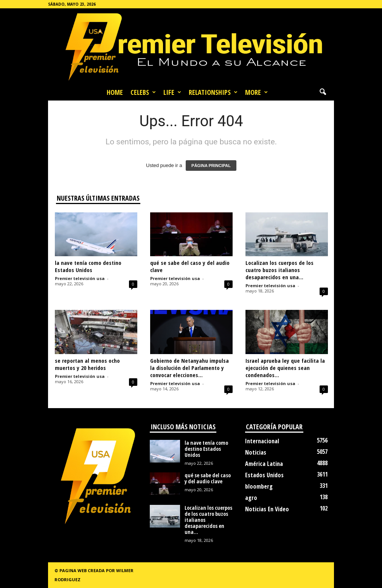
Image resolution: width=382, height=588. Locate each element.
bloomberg (259, 486)
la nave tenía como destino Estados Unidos (88, 266)
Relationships (213, 92)
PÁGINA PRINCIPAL (211, 166)
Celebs (143, 92)
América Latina (264, 464)
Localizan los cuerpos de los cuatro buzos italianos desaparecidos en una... (280, 270)
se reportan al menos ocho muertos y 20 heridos (87, 364)
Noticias (256, 452)
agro (251, 498)
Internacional (262, 441)
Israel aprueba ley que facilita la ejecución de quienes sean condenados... (285, 368)
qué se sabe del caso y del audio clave (190, 266)
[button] (323, 92)
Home (115, 92)
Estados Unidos (264, 475)
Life (172, 92)
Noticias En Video (267, 509)
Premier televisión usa (80, 278)
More (256, 92)
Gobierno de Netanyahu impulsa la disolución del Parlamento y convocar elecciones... (189, 368)
